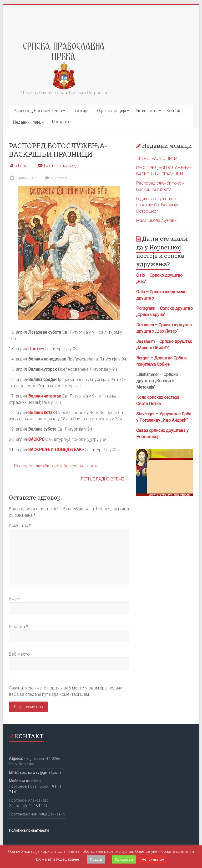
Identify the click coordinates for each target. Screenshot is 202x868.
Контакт (174, 111)
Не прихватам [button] (153, 859)
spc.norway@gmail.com (40, 772)
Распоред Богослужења (38, 111)
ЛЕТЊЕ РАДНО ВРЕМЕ (105, 479)
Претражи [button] (62, 122)
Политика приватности (29, 830)
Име (14, 599)
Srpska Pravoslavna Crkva (64, 49)
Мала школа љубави (156, 220)
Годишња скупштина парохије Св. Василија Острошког (157, 205)
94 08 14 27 (38, 806)
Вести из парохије (61, 166)
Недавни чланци (28, 122)
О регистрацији (112, 111)
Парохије (79, 111)
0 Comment (56, 178)
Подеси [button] (96, 859)
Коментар (20, 525)
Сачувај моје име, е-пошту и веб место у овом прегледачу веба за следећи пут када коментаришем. (65, 691)
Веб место (19, 654)
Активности (147, 111)
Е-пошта (18, 627)
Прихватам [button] (124, 859)
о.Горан (22, 166)
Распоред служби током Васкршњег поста (54, 466)
